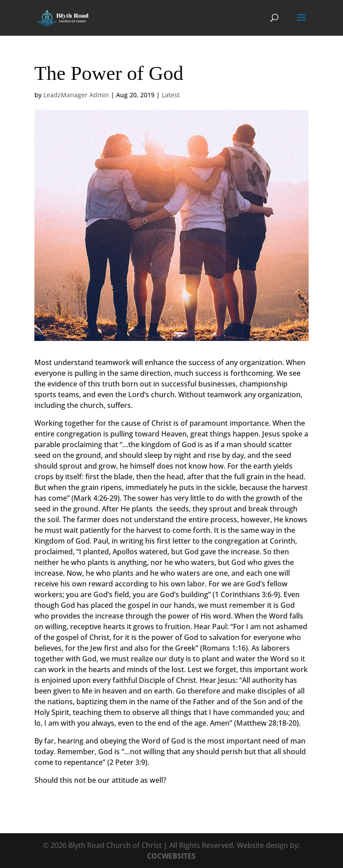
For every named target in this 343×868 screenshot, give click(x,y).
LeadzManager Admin (76, 95)
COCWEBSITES (171, 856)
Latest (171, 95)
